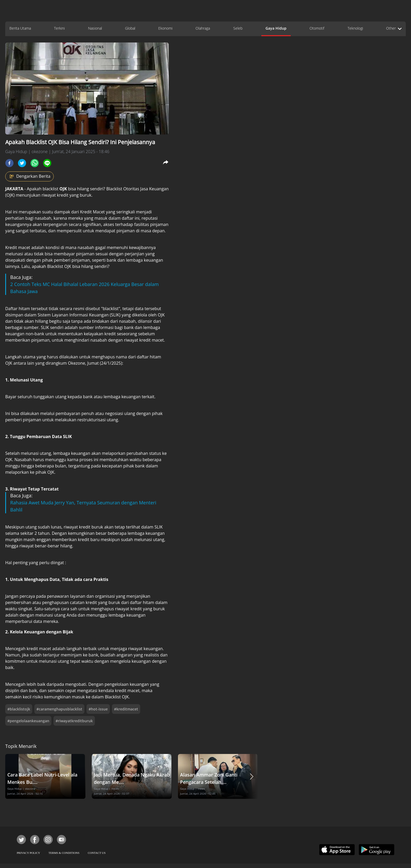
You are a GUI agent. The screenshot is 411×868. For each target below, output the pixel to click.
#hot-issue (98, 709)
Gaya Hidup (276, 28)
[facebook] (9, 163)
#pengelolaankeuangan (28, 721)
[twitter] (22, 163)
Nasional (95, 28)
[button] (252, 776)
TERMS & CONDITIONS (64, 853)
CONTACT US (97, 853)
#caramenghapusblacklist (59, 709)
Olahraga (203, 28)
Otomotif (317, 28)
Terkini (59, 28)
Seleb (238, 28)
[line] (47, 163)
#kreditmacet (126, 709)
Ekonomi (165, 28)
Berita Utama (20, 28)
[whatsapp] (35, 163)
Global (130, 28)
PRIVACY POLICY (28, 853)
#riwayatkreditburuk (74, 721)
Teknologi (355, 28)
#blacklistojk (19, 709)
